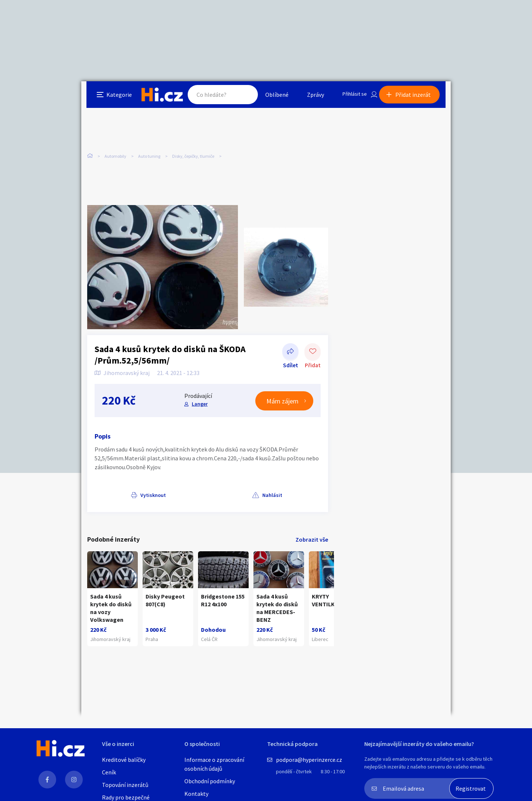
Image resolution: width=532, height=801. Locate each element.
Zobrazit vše (312, 531)
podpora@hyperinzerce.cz (309, 760)
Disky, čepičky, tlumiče (193, 155)
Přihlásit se (351, 98)
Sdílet (290, 344)
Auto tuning (149, 155)
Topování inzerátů (125, 785)
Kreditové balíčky (124, 760)
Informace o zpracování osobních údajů (214, 764)
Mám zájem (282, 393)
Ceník (109, 772)
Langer (199, 396)
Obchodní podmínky (210, 781)
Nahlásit (161, 487)
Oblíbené (271, 98)
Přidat (313, 344)
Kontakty (196, 794)
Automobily (115, 155)
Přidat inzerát (418, 98)
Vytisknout (117, 487)
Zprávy (310, 98)
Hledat (239, 98)
